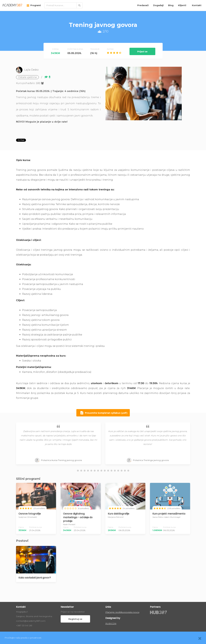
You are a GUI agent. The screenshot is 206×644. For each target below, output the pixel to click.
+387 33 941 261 (24, 625)
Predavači (143, 5)
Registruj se (75, 619)
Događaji (158, 5)
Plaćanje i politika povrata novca (122, 612)
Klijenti (182, 5)
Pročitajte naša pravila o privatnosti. (23, 638)
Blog (171, 5)
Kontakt (197, 5)
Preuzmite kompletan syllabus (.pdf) (103, 413)
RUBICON (111, 623)
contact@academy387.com (31, 621)
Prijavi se (142, 52)
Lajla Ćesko (31, 70)
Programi (34, 5)
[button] (78, 471)
